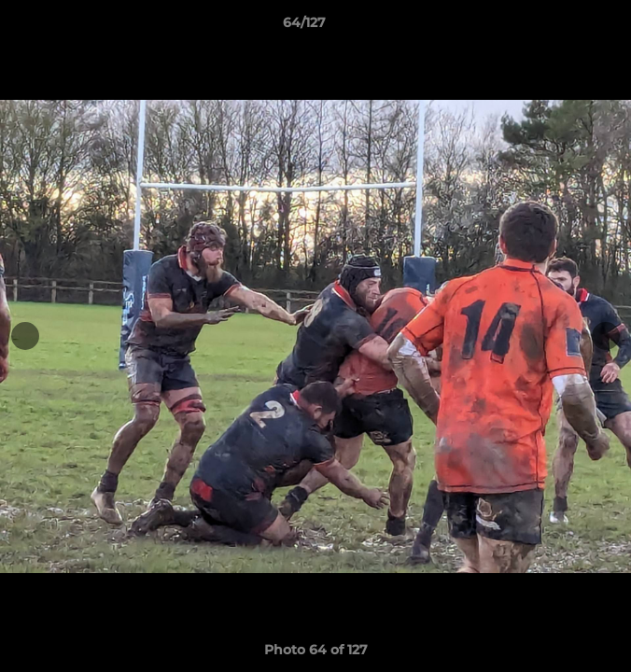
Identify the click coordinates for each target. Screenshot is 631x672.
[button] (564, 27)
